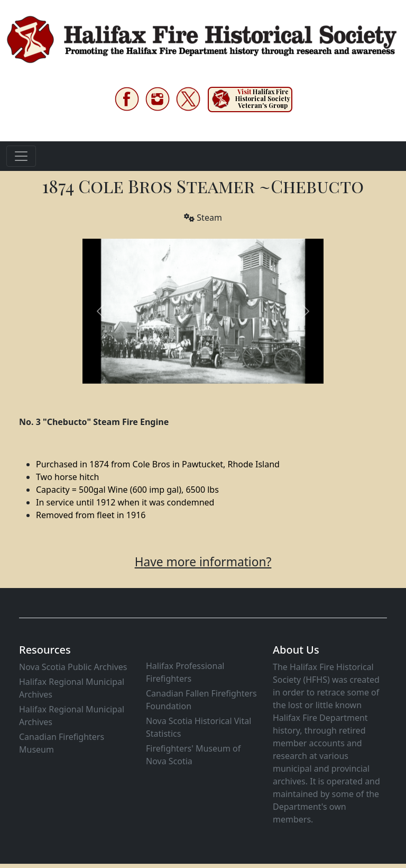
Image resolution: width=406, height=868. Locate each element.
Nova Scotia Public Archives (73, 667)
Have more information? (203, 562)
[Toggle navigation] (21, 156)
